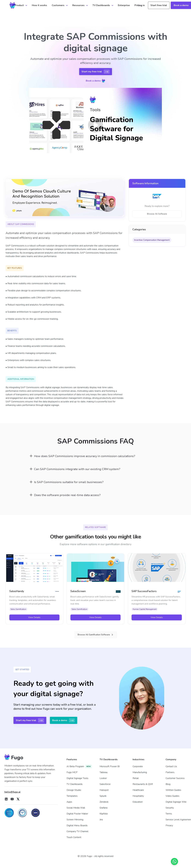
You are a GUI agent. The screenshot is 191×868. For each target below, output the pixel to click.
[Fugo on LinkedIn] (6, 799)
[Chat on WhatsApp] (174, 862)
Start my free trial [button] (96, 72)
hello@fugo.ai (12, 792)
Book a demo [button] (96, 81)
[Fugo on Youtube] (12, 799)
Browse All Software (157, 214)
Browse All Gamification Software (96, 635)
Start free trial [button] (159, 5)
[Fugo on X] (18, 799)
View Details (34, 617)
